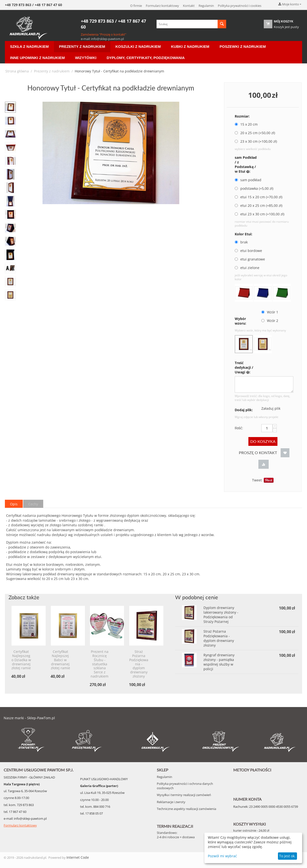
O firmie (136, 6)
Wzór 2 (270, 321)
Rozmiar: (242, 116)
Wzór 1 (270, 312)
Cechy (33, 504)
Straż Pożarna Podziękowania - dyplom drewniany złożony (139, 664)
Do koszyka (263, 441)
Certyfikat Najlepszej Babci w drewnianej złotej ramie (60, 660)
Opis (14, 504)
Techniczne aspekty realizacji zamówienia (186, 809)
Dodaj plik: (244, 410)
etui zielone (248, 268)
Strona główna (17, 71)
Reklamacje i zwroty (171, 802)
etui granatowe (250, 259)
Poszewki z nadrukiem (243, 46)
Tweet (257, 480)
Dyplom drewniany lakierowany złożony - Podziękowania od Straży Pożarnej (221, 615)
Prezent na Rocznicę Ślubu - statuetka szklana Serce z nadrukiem (100, 664)
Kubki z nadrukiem (190, 46)
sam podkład (249, 180)
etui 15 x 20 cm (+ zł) (259, 197)
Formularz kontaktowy (162, 6)
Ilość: (239, 428)
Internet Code (78, 857)
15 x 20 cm (247, 124)
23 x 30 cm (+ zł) (256, 141)
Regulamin (206, 6)
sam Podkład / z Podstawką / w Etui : (246, 165)
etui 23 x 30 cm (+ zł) (259, 214)
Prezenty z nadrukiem (82, 46)
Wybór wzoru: (240, 321)
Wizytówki (86, 58)
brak (242, 242)
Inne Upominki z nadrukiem (37, 58)
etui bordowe (249, 251)
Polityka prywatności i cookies (240, 6)
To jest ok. (287, 856)
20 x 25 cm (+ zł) (255, 133)
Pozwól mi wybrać (222, 856)
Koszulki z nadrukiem (138, 46)
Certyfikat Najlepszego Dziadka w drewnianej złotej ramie (21, 660)
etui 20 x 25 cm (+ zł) (259, 205)
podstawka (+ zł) (254, 188)
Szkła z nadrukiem (29, 46)
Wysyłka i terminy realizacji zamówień (184, 795)
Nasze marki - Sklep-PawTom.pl (29, 718)
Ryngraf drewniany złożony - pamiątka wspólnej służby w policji (219, 662)
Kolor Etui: (243, 234)
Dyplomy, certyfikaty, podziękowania (146, 58)
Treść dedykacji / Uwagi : (244, 368)
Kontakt (189, 6)
